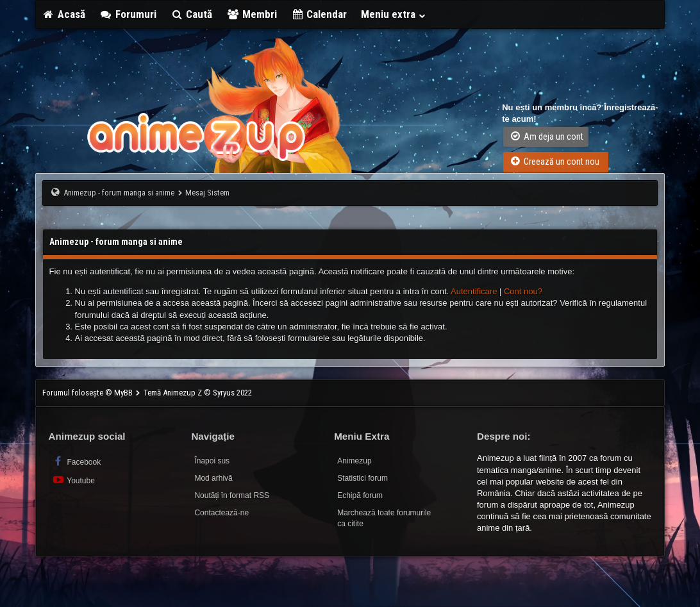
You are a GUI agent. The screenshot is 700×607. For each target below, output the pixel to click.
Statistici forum (363, 478)
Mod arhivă (213, 478)
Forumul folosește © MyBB (88, 393)
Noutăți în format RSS (232, 495)
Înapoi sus (212, 461)
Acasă (64, 14)
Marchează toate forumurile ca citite (384, 518)
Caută (192, 14)
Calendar (319, 14)
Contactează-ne (221, 513)
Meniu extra (394, 14)
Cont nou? (523, 291)
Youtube (73, 480)
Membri (252, 14)
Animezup (354, 461)
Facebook (77, 461)
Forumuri (128, 14)
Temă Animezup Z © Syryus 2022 (198, 393)
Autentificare (474, 291)
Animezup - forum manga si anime (119, 193)
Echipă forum (360, 495)
